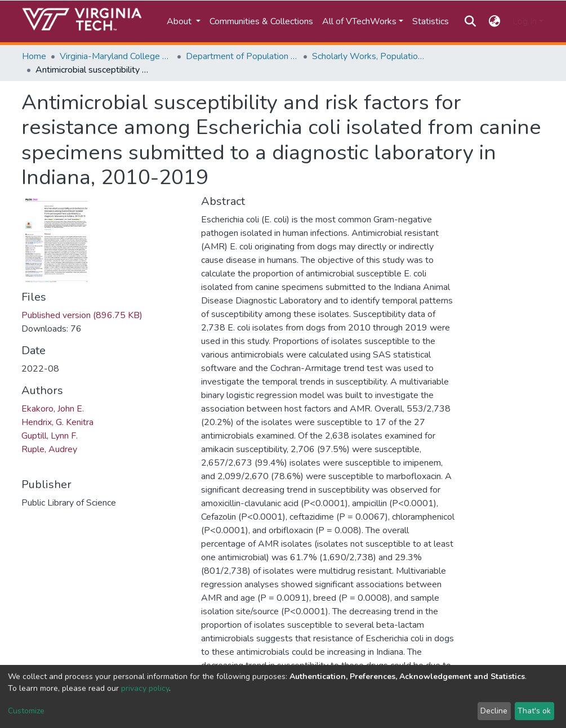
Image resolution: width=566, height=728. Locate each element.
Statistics (431, 21)
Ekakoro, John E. (53, 409)
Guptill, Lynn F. (50, 436)
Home (34, 56)
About (180, 21)
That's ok (534, 711)
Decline (494, 711)
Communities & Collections (261, 21)
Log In (525, 21)
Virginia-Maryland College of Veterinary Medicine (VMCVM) (116, 56)
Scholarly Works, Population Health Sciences (368, 56)
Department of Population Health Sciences (242, 56)
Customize (26, 711)
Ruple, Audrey (49, 449)
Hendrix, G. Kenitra (57, 422)
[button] (494, 21)
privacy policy (145, 688)
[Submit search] (471, 21)
